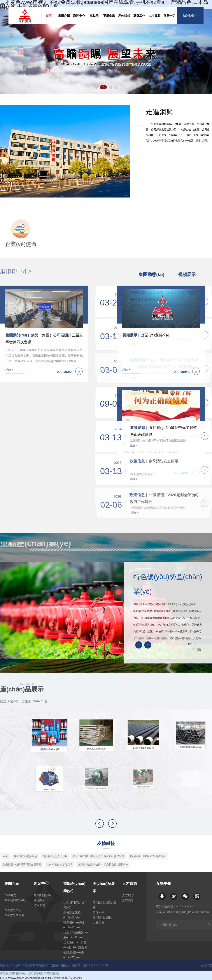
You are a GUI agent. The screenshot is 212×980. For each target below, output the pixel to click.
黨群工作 (139, 16)
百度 (5, 856)
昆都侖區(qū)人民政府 (55, 856)
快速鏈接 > (190, 16)
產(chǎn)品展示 (124, 19)
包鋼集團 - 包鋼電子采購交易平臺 (22, 864)
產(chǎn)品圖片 (103, 917)
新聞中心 (79, 16)
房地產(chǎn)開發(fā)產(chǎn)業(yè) (75, 945)
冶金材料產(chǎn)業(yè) (75, 905)
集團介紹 (64, 16)
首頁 (49, 16)
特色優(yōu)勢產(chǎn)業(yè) (74, 925)
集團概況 (10, 895)
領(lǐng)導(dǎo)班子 (16, 903)
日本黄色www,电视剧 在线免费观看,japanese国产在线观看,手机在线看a (41, 978)
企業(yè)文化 (13, 910)
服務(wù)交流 (170, 19)
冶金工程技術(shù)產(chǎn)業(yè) (76, 935)
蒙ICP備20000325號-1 (97, 965)
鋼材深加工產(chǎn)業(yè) (72, 915)
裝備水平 (99, 912)
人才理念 (128, 895)
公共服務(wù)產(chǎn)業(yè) (74, 955)
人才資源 (154, 16)
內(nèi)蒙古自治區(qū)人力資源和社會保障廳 (99, 856)
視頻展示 (40, 900)
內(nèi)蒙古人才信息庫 (59, 864)
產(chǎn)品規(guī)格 (104, 905)
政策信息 (40, 905)
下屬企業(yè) (109, 19)
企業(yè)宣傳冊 (14, 915)
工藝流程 (99, 922)
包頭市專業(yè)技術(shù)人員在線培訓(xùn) (103, 864)
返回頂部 (206, 965)
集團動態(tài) (42, 895)
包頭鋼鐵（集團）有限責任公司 (148, 856)
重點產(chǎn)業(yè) (94, 19)
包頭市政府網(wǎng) (25, 856)
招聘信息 (128, 900)
